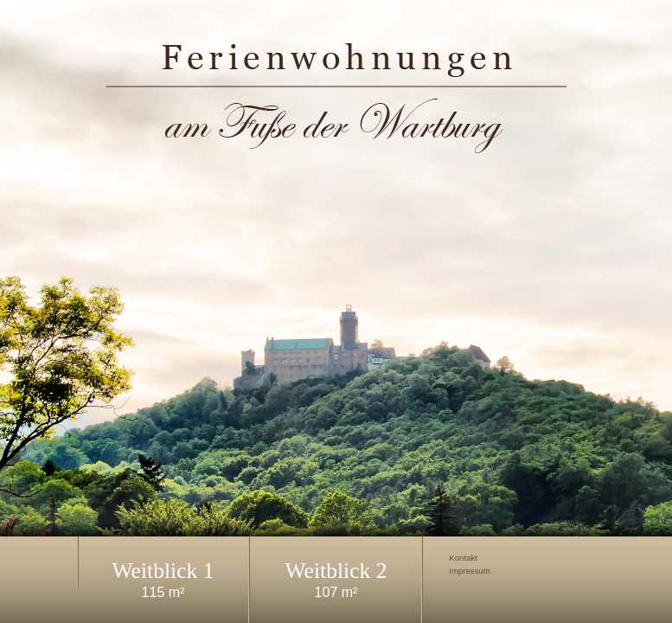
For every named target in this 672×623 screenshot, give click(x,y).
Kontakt (463, 558)
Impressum (469, 571)
